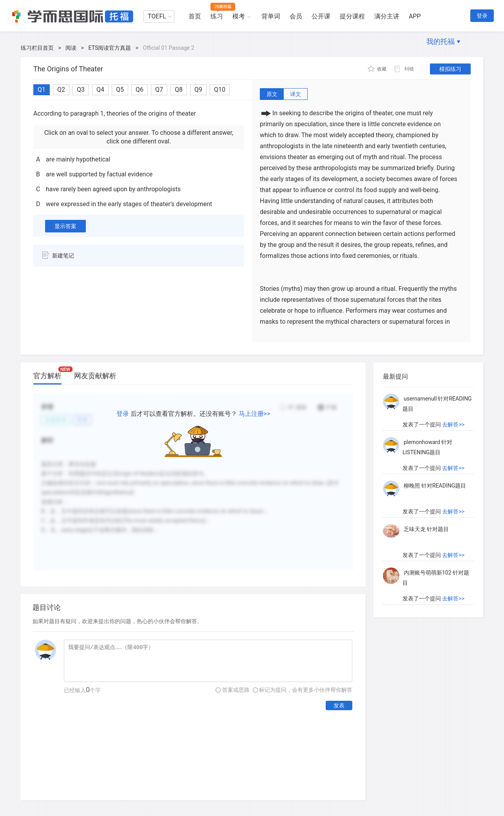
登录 (482, 16)
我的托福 (441, 41)
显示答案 (65, 226)
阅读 (71, 48)
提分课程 (352, 16)
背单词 (271, 16)
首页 (195, 16)
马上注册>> (255, 414)
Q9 (198, 90)
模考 (239, 16)
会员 (296, 16)
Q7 (159, 90)
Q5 (120, 90)
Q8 (179, 90)
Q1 (42, 90)
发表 (339, 705)
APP (415, 16)
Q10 (220, 90)
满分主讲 (387, 16)
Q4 (100, 90)
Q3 (81, 90)
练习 (217, 16)
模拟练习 (450, 69)
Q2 (61, 90)
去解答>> (453, 424)
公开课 (321, 16)
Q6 (140, 90)
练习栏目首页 (37, 48)
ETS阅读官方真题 (110, 48)
